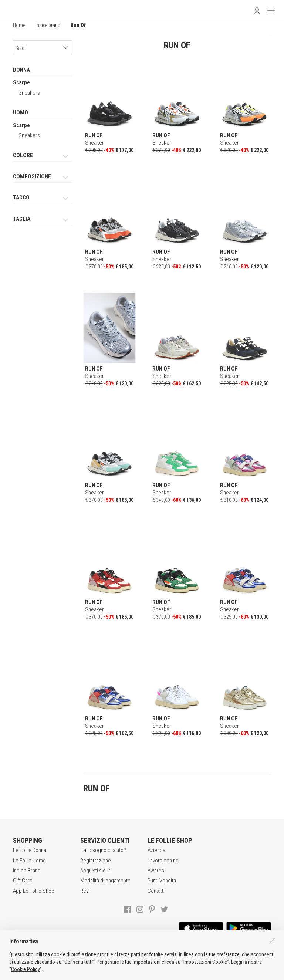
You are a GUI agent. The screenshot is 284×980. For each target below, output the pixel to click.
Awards (156, 871)
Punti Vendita (162, 881)
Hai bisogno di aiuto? (103, 850)
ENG (151, 973)
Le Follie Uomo (29, 861)
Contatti (156, 891)
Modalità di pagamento (105, 881)
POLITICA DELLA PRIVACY (135, 957)
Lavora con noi (164, 861)
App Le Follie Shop (34, 891)
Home (19, 25)
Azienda (156, 850)
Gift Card (23, 881)
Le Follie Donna (30, 850)
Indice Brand (27, 871)
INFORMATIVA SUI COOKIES (201, 957)
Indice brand (48, 25)
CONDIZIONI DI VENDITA (72, 957)
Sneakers (29, 93)
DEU (160, 973)
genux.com (121, 973)
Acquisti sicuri (96, 871)
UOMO (21, 112)
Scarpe (21, 82)
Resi (85, 891)
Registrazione (96, 861)
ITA (143, 973)
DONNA (21, 70)
